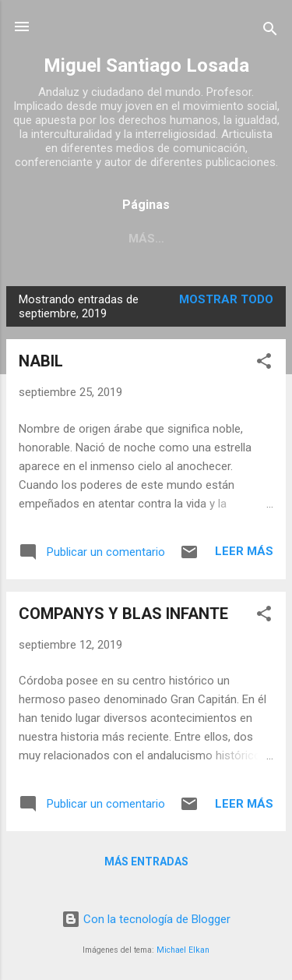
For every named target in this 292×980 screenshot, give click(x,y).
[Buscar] (270, 32)
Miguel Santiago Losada (146, 65)
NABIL (41, 361)
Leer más (244, 551)
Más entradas (146, 861)
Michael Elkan (183, 950)
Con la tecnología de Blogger (146, 919)
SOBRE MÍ (61, 239)
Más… (241, 239)
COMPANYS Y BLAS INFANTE (123, 614)
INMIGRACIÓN (156, 239)
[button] (264, 364)
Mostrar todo (226, 299)
